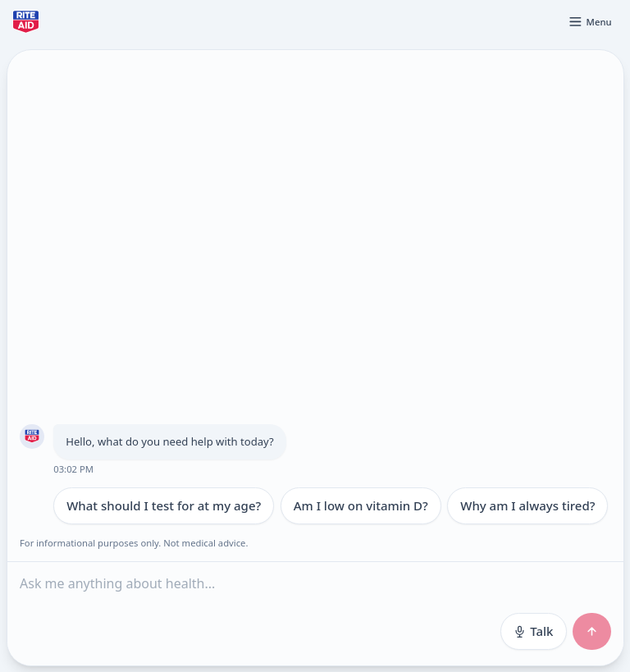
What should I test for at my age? (164, 505)
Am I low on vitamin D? (360, 505)
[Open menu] (590, 21)
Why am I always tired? (527, 505)
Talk (533, 631)
